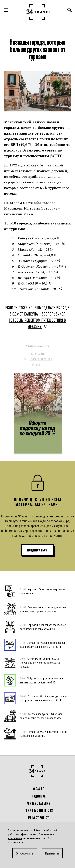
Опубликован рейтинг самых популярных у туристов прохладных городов (40, 662)
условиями (15, 838)
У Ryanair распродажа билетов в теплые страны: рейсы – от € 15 (41, 680)
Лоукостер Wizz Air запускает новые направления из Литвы (43, 734)
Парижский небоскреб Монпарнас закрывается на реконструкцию (43, 627)
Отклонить (25, 853)
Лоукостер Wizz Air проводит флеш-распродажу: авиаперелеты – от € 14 (44, 698)
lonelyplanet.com (41, 359)
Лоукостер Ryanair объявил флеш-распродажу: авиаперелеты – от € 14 (43, 645)
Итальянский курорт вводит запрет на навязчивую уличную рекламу (43, 609)
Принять (52, 853)
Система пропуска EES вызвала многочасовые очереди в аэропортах (41, 716)
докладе (14, 150)
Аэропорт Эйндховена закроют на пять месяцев (42, 591)
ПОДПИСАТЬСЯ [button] (37, 550)
